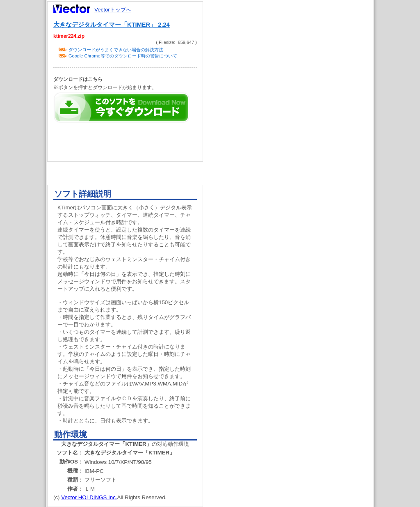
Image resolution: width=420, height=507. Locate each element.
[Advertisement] (295, 156)
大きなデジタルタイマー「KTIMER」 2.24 (112, 25)
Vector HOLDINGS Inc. (89, 497)
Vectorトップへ (113, 10)
